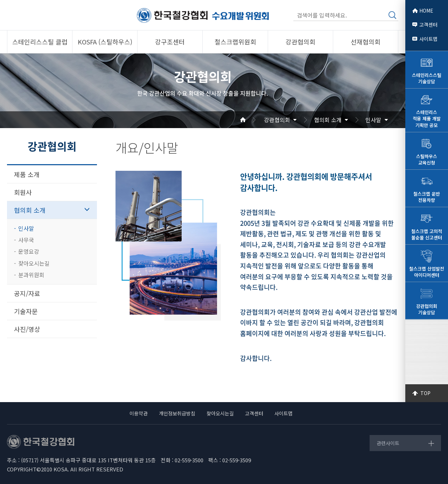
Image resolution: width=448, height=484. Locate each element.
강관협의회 (277, 120)
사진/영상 (27, 329)
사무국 (26, 240)
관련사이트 (388, 443)
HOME (426, 10)
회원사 (23, 192)
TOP (425, 393)
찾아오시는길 (34, 263)
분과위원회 (31, 275)
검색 (392, 15)
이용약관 (139, 413)
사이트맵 (428, 39)
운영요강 (29, 251)
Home (251, 120)
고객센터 (428, 24)
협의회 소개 (328, 120)
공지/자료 (27, 293)
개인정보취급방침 (177, 413)
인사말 (373, 120)
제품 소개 (27, 174)
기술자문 (26, 311)
